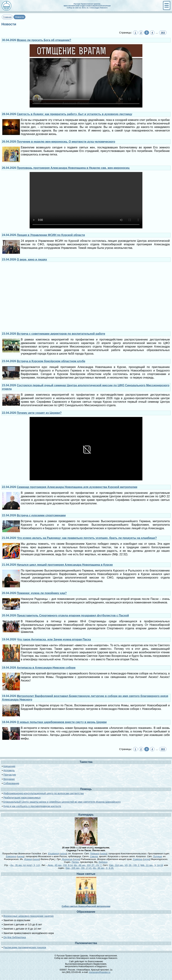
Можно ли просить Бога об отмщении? (44, 40)
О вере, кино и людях (32, 259)
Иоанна (28, 859)
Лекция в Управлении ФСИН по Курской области (51, 235)
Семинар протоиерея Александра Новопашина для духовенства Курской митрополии (77, 487)
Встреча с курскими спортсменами (41, 515)
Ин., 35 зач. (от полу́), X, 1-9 (25, 865)
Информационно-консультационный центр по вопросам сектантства (44, 793)
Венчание (9, 779)
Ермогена (11, 856)
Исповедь (9, 770)
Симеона (138, 859)
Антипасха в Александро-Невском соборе (46, 668)
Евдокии (103, 862)
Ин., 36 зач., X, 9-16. (103, 868)
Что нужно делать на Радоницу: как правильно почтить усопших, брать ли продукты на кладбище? (87, 538)
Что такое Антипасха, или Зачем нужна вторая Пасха (54, 639)
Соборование (11, 783)
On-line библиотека (15, 937)
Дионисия (67, 859)
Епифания (54, 854)
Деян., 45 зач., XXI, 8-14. (60, 865)
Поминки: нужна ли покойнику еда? (42, 593)
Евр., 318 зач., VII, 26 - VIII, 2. (125, 865)
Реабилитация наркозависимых (22, 798)
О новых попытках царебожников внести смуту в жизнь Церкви (62, 722)
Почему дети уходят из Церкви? (39, 413)
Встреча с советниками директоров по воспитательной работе (61, 334)
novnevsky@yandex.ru (100, 972)
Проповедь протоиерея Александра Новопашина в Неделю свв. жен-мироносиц (73, 168)
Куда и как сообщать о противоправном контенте (32, 806)
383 (163, 33)
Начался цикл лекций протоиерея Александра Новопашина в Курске (65, 565)
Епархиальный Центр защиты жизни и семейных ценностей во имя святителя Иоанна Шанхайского (62, 802)
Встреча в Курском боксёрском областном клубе (51, 361)
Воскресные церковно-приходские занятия (28, 916)
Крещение (9, 766)
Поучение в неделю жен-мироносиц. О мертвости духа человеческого (66, 142)
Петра (75, 862)
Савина (94, 856)
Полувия (157, 856)
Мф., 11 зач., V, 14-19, (152, 865)
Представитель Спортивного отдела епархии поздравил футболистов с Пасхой (73, 615)
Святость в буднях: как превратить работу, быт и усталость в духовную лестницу (75, 114)
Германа (95, 854)
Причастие (10, 775)
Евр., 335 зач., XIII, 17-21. (79, 868)
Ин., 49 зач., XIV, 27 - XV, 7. (88, 865)
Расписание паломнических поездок (25, 947)
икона (63, 854)
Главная (7, 17)
